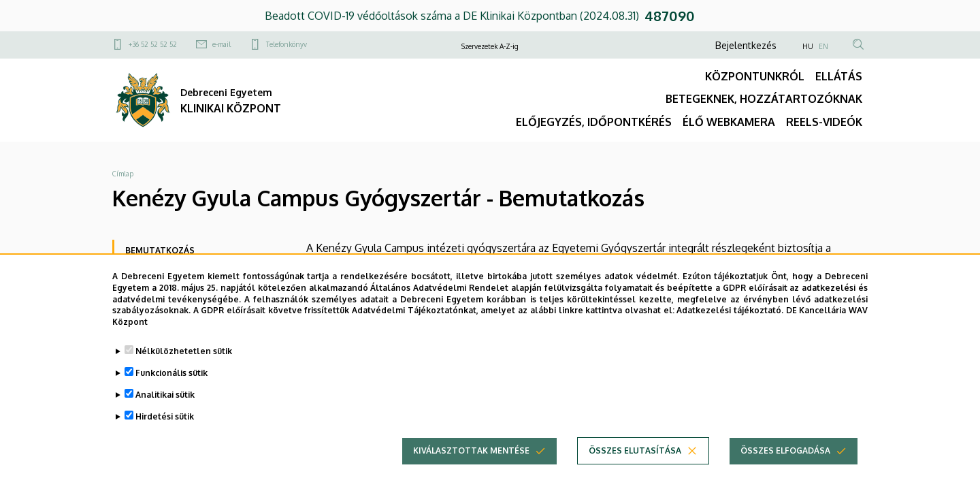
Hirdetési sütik (165, 425)
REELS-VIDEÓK (824, 122)
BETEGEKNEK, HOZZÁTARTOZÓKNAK (764, 99)
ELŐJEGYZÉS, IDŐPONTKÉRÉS (594, 122)
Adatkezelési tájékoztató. (730, 319)
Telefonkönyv (287, 44)
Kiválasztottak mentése (471, 459)
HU (808, 46)
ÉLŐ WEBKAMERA (729, 122)
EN (823, 46)
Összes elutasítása (635, 459)
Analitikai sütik (165, 403)
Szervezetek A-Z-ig (490, 46)
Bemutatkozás (160, 250)
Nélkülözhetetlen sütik (184, 360)
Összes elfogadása (785, 459)
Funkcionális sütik (171, 382)
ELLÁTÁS (839, 76)
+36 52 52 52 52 (153, 44)
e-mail (222, 44)
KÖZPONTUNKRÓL (755, 76)
